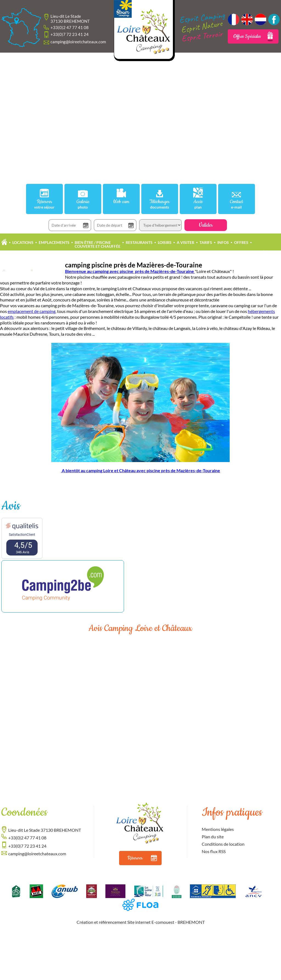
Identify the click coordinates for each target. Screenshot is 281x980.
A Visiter (186, 242)
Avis (11, 506)
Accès (198, 204)
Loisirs (165, 242)
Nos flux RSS (214, 851)
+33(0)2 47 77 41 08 (70, 27)
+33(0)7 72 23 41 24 (70, 34)
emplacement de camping (32, 311)
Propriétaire (262, 252)
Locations (23, 242)
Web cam (121, 202)
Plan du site (213, 837)
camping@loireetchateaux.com (78, 42)
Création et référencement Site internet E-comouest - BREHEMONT (141, 922)
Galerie (83, 204)
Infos (223, 242)
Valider (206, 225)
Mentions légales (218, 829)
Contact (237, 204)
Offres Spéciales (253, 36)
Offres (241, 242)
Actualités (18, 270)
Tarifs (206, 242)
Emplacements (54, 242)
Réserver (44, 204)
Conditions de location (223, 844)
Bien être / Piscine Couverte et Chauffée (98, 244)
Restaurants (139, 242)
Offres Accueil (50, 270)
